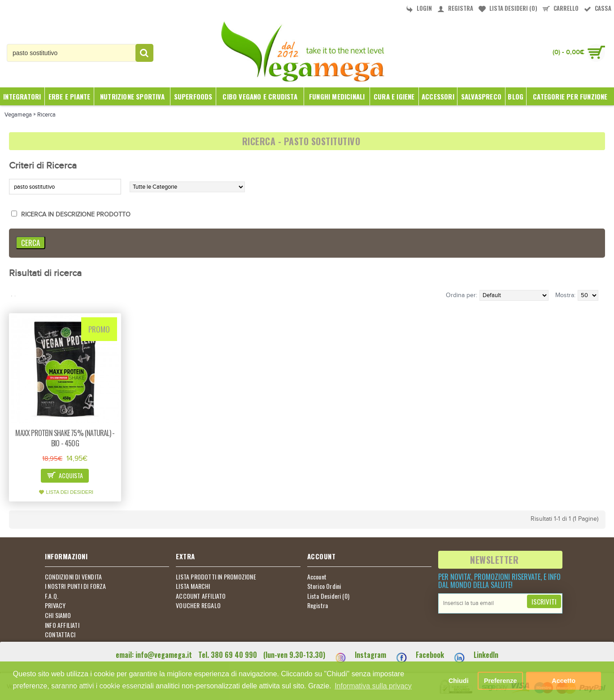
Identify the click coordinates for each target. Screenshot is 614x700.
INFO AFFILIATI (62, 625)
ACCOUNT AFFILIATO (201, 596)
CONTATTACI (60, 635)
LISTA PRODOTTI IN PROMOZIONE (216, 577)
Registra (318, 605)
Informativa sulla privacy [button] (373, 686)
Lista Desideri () (329, 596)
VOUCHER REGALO (198, 605)
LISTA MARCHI (193, 586)
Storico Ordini (324, 586)
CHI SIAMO (58, 615)
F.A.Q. (52, 596)
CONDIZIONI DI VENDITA (73, 577)
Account (317, 577)
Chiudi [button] (459, 681)
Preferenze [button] (501, 681)
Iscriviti (544, 601)
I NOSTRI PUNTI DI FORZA (76, 586)
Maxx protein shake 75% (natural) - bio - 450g (65, 438)
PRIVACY (55, 605)
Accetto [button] (564, 681)
